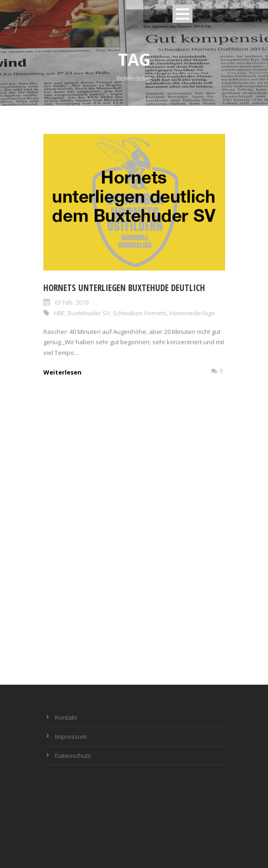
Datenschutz (73, 756)
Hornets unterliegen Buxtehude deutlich (124, 288)
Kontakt (66, 717)
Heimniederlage (192, 313)
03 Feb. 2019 (72, 302)
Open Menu (182, 14)
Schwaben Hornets (140, 313)
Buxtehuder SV (89, 313)
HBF (59, 313)
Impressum (71, 736)
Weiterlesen (62, 372)
